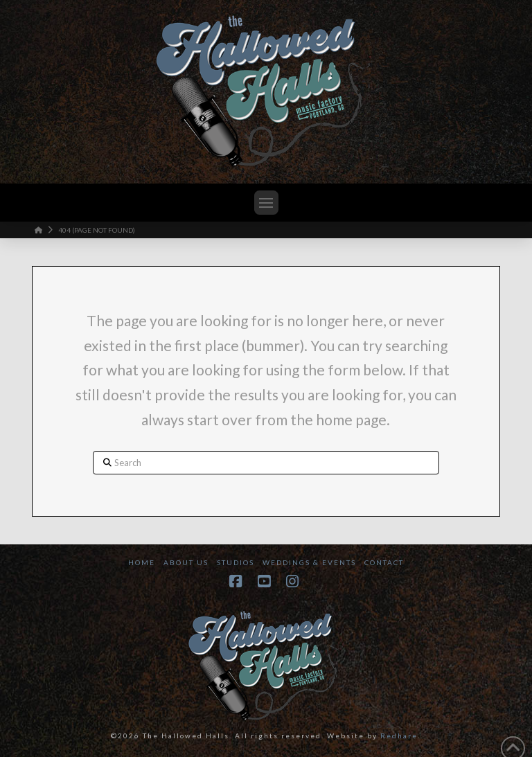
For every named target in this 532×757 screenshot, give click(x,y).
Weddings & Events (309, 562)
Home (142, 562)
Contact (384, 562)
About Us (186, 562)
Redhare (399, 736)
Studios (236, 562)
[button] (266, 203)
